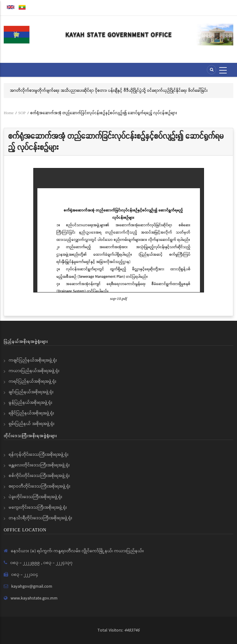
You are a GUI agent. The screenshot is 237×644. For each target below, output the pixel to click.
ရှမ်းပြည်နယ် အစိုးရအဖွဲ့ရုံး (32, 424)
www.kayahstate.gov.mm (34, 598)
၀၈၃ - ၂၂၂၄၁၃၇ (58, 563)
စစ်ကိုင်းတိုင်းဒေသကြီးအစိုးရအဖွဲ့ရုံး (39, 476)
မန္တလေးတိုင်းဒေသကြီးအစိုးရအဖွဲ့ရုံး (39, 465)
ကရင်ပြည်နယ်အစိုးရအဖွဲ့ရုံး (33, 381)
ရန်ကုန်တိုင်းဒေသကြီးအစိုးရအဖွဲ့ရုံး (39, 455)
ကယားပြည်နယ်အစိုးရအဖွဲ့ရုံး (34, 371)
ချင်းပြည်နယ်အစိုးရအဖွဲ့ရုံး (31, 392)
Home (9, 113)
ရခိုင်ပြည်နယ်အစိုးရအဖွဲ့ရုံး (31, 413)
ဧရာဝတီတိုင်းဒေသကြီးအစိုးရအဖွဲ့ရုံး (40, 486)
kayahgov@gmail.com (32, 586)
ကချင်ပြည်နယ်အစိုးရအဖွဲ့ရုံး (33, 360)
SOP (22, 113)
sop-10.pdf (118, 299)
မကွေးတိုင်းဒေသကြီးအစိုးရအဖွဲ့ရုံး (38, 507)
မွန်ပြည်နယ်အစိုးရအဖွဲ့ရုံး (31, 403)
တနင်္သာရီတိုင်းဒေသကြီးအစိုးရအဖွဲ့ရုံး (40, 518)
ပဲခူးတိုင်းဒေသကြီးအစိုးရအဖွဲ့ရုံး (36, 497)
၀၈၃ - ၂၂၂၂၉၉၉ (26, 563)
